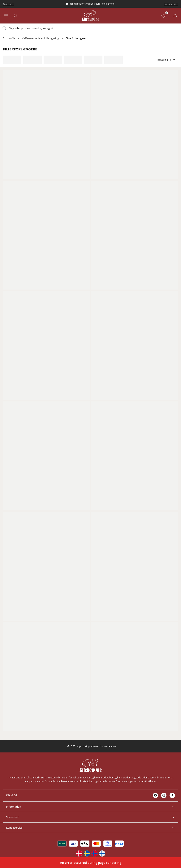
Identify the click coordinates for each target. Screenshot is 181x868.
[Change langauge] (79, 853)
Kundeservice (171, 4)
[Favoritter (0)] (164, 16)
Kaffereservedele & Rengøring (40, 38)
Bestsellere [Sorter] (166, 60)
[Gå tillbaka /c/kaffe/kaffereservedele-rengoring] (4, 38)
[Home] (90, 16)
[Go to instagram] (164, 795)
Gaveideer (9, 4)
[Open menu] (6, 16)
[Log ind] (15, 16)
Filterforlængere (76, 38)
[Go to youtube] (155, 795)
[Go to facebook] (172, 795)
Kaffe (12, 38)
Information (90, 807)
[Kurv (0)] (175, 16)
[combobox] (90, 28)
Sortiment (90, 817)
